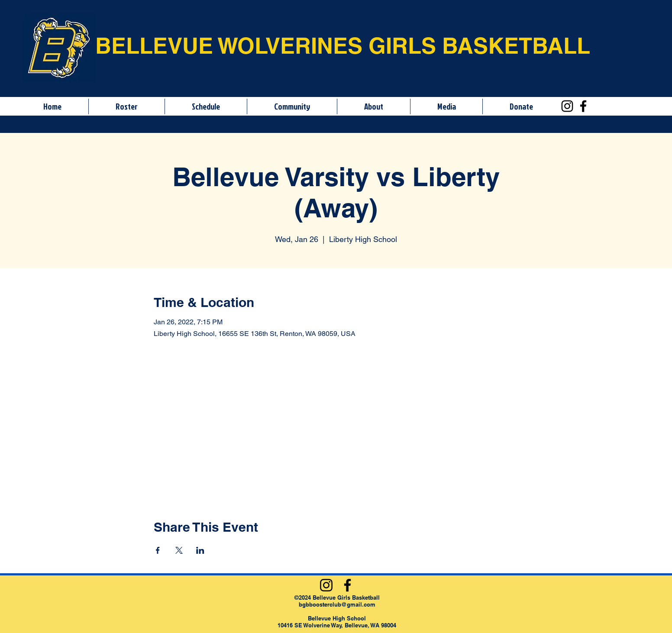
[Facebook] (583, 106)
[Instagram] (567, 106)
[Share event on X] (179, 550)
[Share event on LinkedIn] (200, 550)
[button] (126, 107)
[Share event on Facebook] (158, 550)
